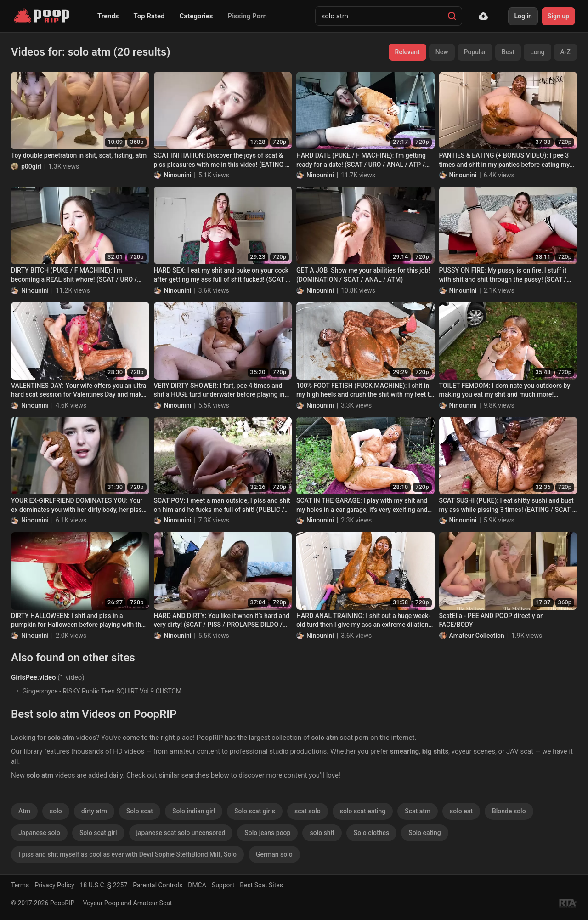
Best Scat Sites (261, 885)
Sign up (558, 16)
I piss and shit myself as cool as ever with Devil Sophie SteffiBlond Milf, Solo (127, 854)
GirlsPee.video (33, 677)
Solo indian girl (194, 811)
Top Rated (149, 16)
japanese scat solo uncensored (181, 833)
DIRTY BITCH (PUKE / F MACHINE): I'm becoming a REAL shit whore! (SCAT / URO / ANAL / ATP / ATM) (74, 275)
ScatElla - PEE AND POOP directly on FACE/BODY (492, 620)
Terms (20, 885)
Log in (523, 16)
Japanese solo (39, 833)
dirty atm (94, 811)
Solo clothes (371, 833)
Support (223, 885)
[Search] (452, 16)
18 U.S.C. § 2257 (104, 885)
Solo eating (424, 833)
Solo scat (140, 811)
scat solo (308, 811)
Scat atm (418, 811)
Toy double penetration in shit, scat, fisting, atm (79, 155)
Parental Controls (158, 885)
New (442, 52)
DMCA (197, 885)
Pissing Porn (247, 16)
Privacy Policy (54, 885)
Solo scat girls (255, 811)
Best (508, 52)
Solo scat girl (98, 833)
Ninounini (178, 175)
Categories (196, 16)
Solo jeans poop (267, 833)
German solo (274, 854)
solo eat (461, 811)
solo (56, 811)
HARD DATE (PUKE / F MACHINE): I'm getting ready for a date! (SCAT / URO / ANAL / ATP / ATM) (361, 160)
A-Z (565, 52)
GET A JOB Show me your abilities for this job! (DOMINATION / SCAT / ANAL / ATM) (363, 275)
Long (537, 52)
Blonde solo (509, 811)
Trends (108, 16)
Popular (475, 52)
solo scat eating (363, 811)
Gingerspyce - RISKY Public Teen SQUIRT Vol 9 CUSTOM (102, 691)
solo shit (322, 833)
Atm (24, 811)
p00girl (31, 166)
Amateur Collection (477, 636)
